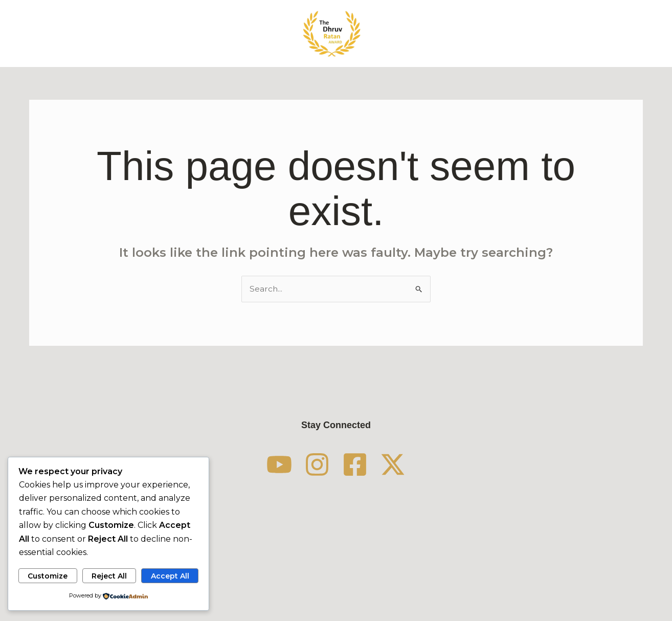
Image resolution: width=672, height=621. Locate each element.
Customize (48, 575)
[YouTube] (259, 464)
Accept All (170, 575)
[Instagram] (310, 464)
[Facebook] (362, 464)
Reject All (109, 575)
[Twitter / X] (413, 464)
